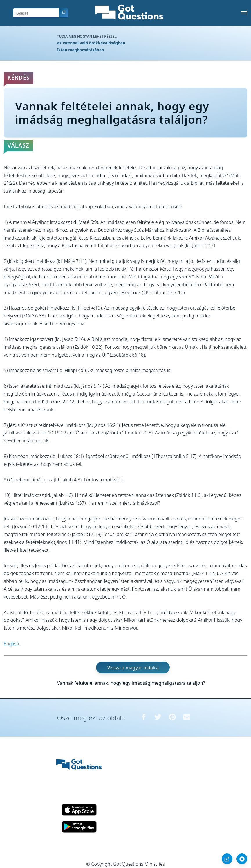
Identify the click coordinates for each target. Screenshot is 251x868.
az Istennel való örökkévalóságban (91, 43)
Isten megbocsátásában (81, 50)
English (11, 644)
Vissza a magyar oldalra (133, 668)
